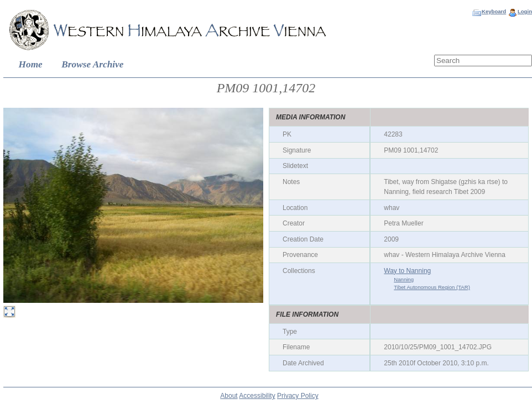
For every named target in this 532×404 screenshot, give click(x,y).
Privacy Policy (298, 396)
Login (525, 11)
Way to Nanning (407, 271)
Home (31, 64)
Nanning (404, 279)
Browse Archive (92, 64)
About (229, 396)
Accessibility (257, 396)
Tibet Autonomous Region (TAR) (432, 287)
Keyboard (494, 11)
